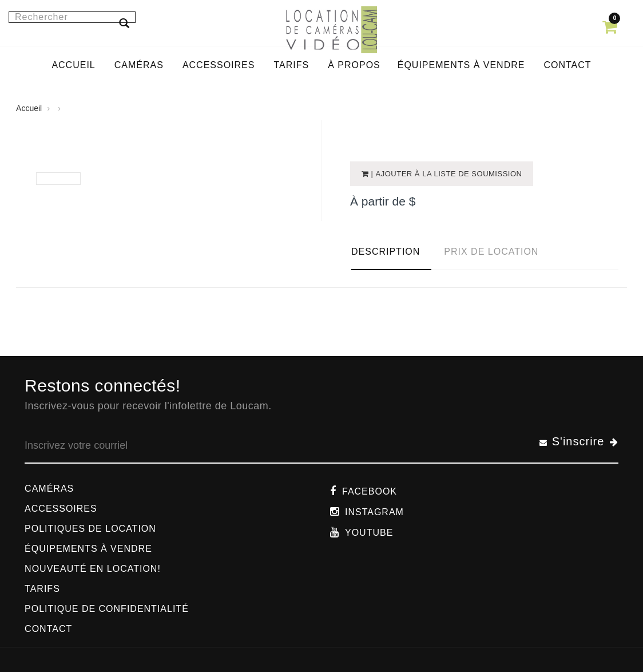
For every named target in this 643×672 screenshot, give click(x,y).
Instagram (374, 512)
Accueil (29, 108)
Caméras (49, 489)
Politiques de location (90, 529)
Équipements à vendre (88, 549)
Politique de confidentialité (107, 609)
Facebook (370, 491)
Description (386, 252)
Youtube (369, 533)
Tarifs (42, 589)
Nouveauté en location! (93, 569)
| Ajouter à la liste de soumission (445, 174)
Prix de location (491, 252)
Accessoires (61, 509)
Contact (48, 629)
